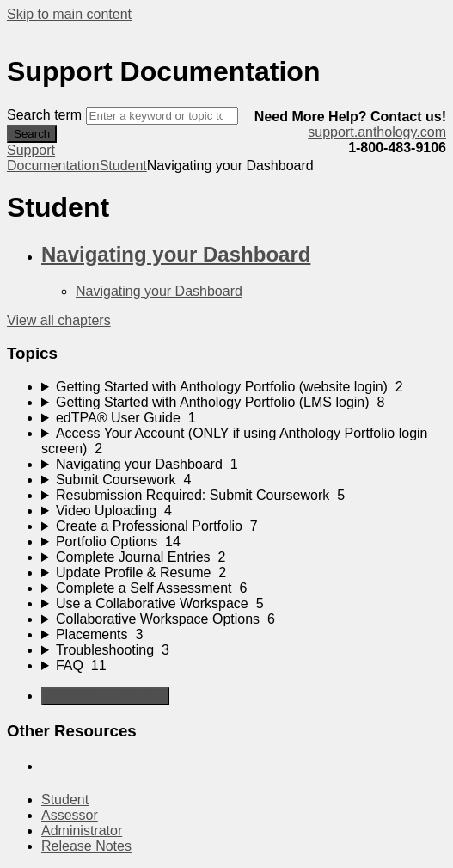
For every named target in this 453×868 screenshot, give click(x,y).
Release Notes (86, 846)
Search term (44, 115)
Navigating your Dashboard (176, 254)
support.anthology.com (377, 132)
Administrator (82, 831)
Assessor (70, 815)
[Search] (162, 116)
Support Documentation (53, 158)
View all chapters (59, 320)
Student (123, 166)
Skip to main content (69, 14)
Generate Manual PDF (105, 696)
